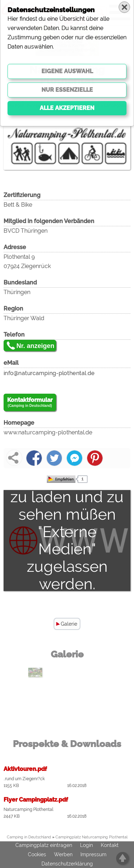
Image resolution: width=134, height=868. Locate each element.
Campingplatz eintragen (44, 846)
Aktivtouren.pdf (25, 769)
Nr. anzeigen (35, 346)
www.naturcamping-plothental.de (48, 432)
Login (86, 846)
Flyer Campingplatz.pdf (36, 800)
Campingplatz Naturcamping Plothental (91, 837)
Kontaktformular (30, 403)
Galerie (69, 624)
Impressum (93, 855)
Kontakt (110, 846)
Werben (63, 855)
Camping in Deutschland (29, 837)
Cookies (37, 855)
